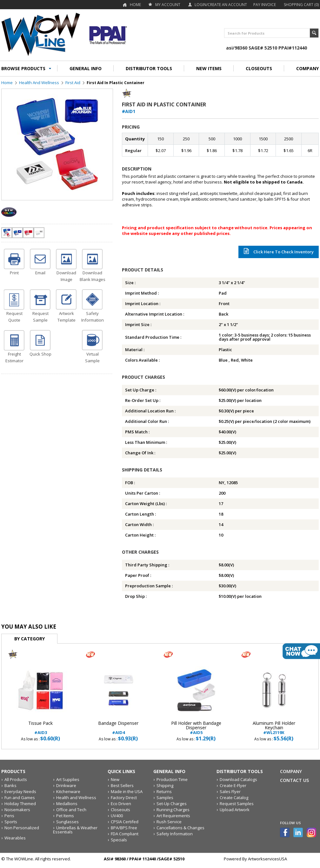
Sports (11, 822)
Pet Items (65, 816)
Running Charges (173, 810)
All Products (16, 779)
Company (291, 771)
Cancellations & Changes (180, 828)
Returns (164, 791)
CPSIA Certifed (125, 822)
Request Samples (237, 804)
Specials (119, 840)
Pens (9, 816)
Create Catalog (234, 798)
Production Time (172, 779)
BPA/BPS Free (124, 828)
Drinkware (66, 785)
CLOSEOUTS (259, 68)
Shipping (165, 785)
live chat (301, 651)
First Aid (73, 83)
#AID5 (196, 728)
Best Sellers (122, 785)
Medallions (67, 804)
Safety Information (175, 834)
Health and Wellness (39, 83)
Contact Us (294, 780)
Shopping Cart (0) (301, 5)
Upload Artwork (235, 810)
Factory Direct (124, 798)
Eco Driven (121, 804)
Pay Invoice (265, 5)
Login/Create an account (221, 5)
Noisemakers (17, 810)
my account (168, 5)
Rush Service (169, 822)
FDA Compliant (125, 834)
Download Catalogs (238, 779)
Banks (10, 785)
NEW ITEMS (209, 68)
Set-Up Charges (172, 804)
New (115, 779)
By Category (30, 639)
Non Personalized (22, 828)
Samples (165, 798)
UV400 (117, 816)
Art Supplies (68, 779)
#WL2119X (274, 728)
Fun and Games (20, 798)
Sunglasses (67, 822)
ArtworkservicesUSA (267, 859)
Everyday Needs (20, 791)
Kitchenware (68, 791)
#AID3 (40, 728)
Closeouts (120, 810)
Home (135, 5)
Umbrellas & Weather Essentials (75, 830)
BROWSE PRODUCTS (23, 68)
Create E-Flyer (233, 785)
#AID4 (118, 728)
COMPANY (307, 68)
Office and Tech (71, 810)
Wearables (15, 838)
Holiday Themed (20, 804)
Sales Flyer (230, 791)
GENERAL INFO (86, 68)
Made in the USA (127, 791)
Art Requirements (173, 816)
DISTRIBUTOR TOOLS (149, 68)
